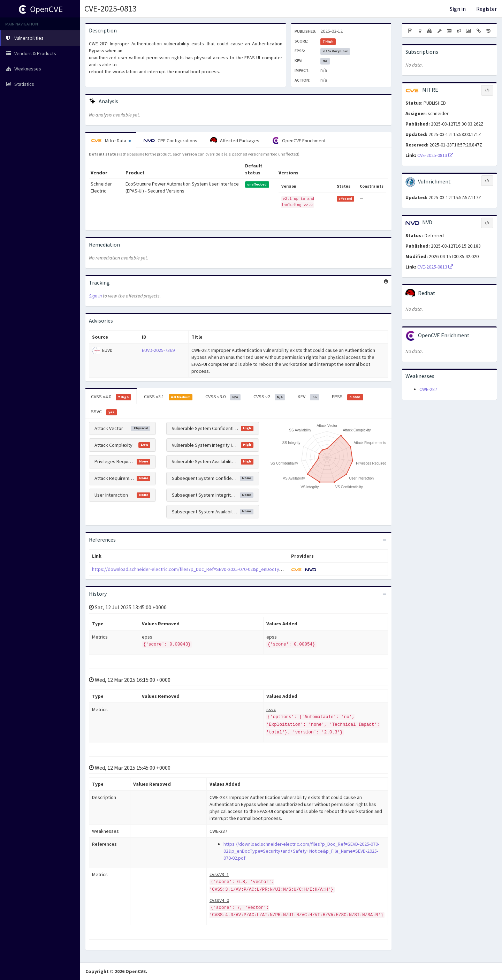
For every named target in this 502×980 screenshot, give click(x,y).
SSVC (104, 412)
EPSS (348, 397)
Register (486, 9)
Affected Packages (235, 141)
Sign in (458, 9)
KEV (308, 397)
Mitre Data (111, 141)
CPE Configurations (170, 141)
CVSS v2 (269, 397)
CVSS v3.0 (223, 397)
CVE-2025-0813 (111, 9)
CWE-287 (428, 389)
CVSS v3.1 (168, 397)
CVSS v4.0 (111, 397)
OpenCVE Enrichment (299, 141)
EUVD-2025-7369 (158, 350)
